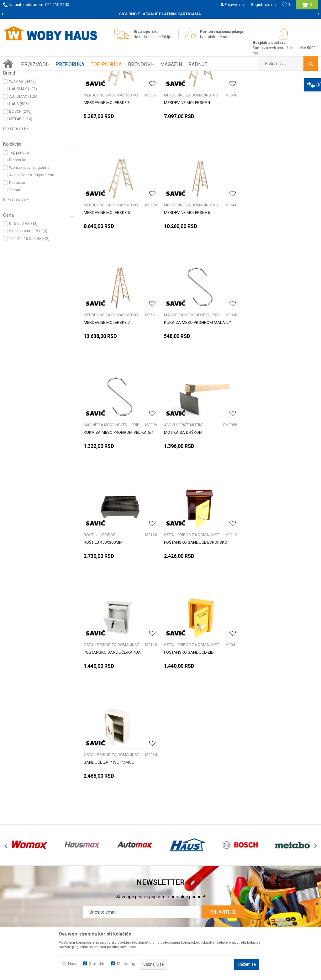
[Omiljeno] (286, 5)
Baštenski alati (19, 102)
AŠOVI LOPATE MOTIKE (184, 386)
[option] (160, 14)
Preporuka (18, 231)
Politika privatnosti (254, 825)
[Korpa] (307, 7)
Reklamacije (248, 832)
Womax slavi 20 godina (29, 238)
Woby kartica (35, 825)
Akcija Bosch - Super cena (32, 246)
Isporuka (138, 825)
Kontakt (30, 846)
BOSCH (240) (20, 182)
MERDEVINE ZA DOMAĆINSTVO (111, 166)
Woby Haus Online (19, 75)
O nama (30, 818)
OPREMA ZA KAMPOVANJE (29, 117)
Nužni (73, 964)
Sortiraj (241, 87)
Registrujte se (263, 5)
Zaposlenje (33, 839)
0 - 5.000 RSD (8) (23, 294)
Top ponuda (19, 223)
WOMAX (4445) (22, 152)
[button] (288, 64)
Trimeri (15, 261)
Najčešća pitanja (145, 846)
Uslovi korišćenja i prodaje (261, 818)
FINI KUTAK (16, 110)
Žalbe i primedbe (253, 853)
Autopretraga (214, 87)
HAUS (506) (19, 175)
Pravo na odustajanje (257, 839)
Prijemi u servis (37, 832)
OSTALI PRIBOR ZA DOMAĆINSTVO (114, 496)
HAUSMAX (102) (23, 160)
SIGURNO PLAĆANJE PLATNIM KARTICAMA (160, 14)
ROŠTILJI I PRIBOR (260, 386)
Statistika (98, 964)
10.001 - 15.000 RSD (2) (29, 309)
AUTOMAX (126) (23, 167)
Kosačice (17, 253)
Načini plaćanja (144, 832)
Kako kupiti (140, 818)
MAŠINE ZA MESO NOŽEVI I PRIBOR (274, 276)
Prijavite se (223, 763)
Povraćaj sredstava (255, 846)
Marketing (126, 964)
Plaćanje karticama (148, 839)
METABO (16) (21, 190)
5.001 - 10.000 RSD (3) (28, 302)
